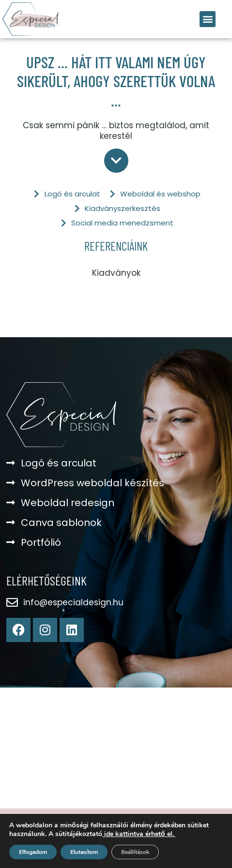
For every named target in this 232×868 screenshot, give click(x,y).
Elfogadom (33, 852)
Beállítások (135, 852)
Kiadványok (116, 273)
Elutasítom (84, 852)
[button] (208, 19)
